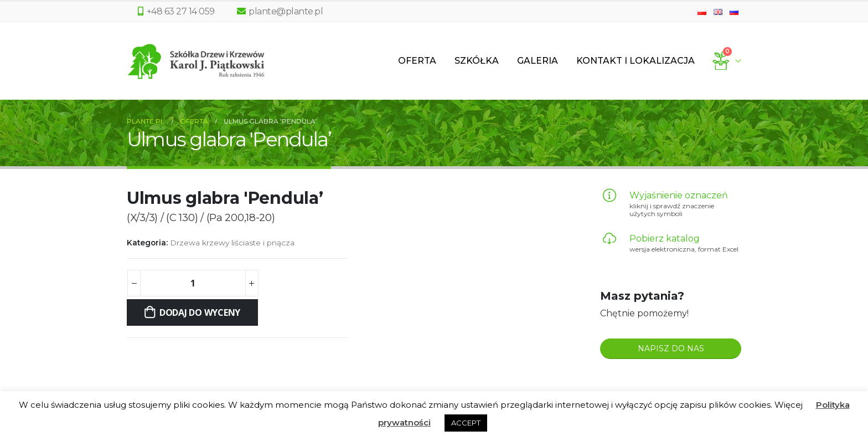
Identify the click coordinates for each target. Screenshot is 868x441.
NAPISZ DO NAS (671, 348)
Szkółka (477, 61)
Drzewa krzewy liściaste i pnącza (232, 243)
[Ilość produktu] (193, 283)
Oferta (417, 61)
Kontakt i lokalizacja (635, 61)
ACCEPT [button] (466, 423)
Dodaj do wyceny (200, 312)
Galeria (538, 61)
